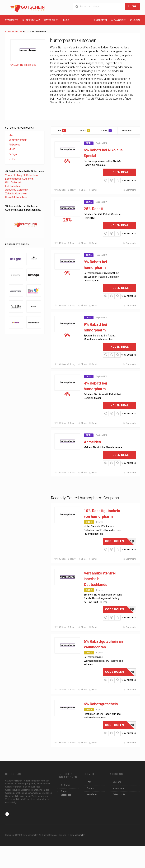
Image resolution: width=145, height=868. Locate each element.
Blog (66, 20)
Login (135, 20)
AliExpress (14, 145)
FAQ (89, 782)
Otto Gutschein (14, 182)
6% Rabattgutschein (101, 704)
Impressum (118, 788)
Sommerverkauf (18, 140)
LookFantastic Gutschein (19, 179)
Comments (130, 190)
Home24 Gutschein (16, 197)
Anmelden (92, 442)
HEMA (12, 149)
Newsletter (92, 794)
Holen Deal (120, 172)
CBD (11, 135)
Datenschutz (119, 794)
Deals (107, 130)
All (62, 130)
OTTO (12, 159)
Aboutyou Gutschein (17, 190)
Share (82, 190)
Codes (84, 130)
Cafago (13, 154)
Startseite (12, 20)
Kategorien (51, 20)
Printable (129, 130)
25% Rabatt (94, 209)
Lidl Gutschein (13, 186)
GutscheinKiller (77, 835)
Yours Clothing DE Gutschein (21, 175)
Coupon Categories (66, 793)
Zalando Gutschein (16, 194)
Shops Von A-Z (31, 20)
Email (93, 190)
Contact (90, 788)
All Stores (65, 785)
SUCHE (132, 6)
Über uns (117, 782)
